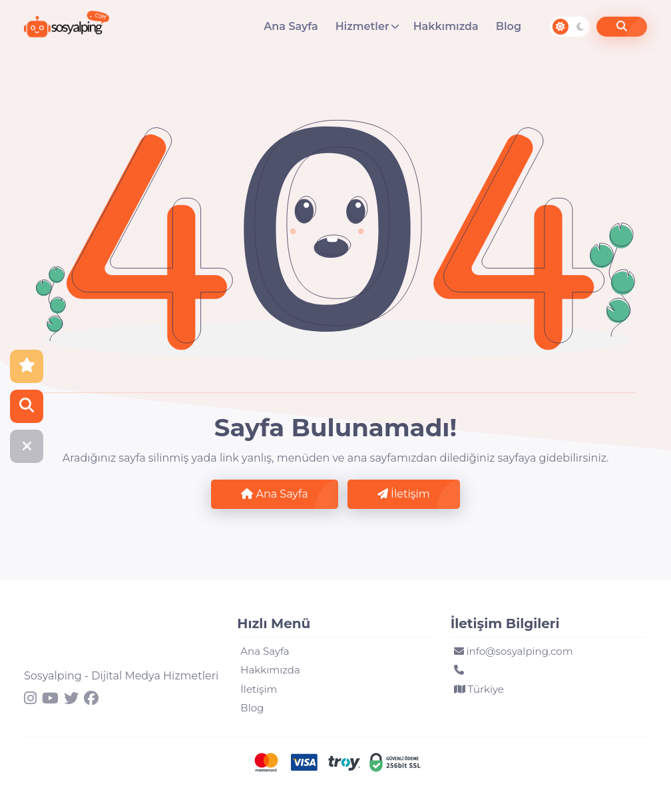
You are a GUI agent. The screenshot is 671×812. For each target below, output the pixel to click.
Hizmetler (362, 26)
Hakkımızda (446, 26)
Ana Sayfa (291, 26)
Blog (509, 26)
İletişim (404, 494)
